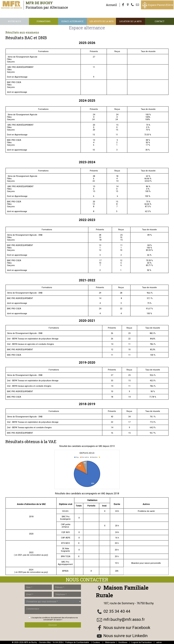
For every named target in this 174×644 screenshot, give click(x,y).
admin (159, 642)
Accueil (111, 5)
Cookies (96, 642)
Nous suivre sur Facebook (127, 628)
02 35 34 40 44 (117, 611)
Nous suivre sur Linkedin (126, 636)
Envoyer (53, 625)
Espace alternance (72, 21)
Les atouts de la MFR (101, 21)
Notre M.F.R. (15, 21)
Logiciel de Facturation (142, 642)
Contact (160, 21)
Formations (43, 21)
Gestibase (123, 642)
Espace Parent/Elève (161, 5)
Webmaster (110, 642)
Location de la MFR (130, 21)
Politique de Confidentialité (77, 642)
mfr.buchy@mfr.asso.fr (124, 619)
